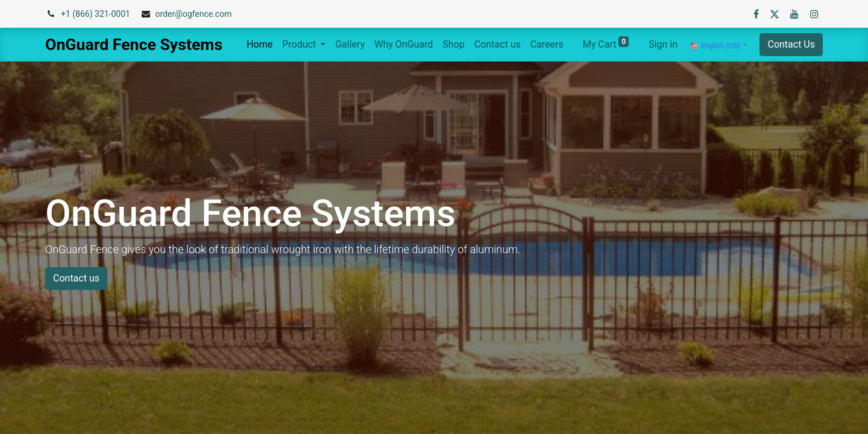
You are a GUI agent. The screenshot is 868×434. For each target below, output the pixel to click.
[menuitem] (259, 45)
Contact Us (791, 44)
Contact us (76, 278)
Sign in (663, 44)
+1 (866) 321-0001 (96, 14)
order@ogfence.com (193, 14)
